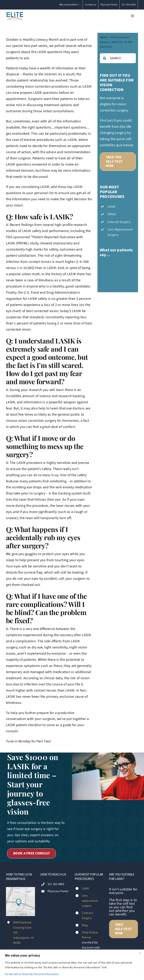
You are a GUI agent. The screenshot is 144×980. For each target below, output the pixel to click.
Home (104, 37)
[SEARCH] (118, 58)
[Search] (105, 58)
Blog (85, 925)
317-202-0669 (56, 884)
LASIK (85, 889)
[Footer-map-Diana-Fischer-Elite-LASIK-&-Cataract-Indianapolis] (20, 889)
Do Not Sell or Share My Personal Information (32, 974)
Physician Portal (58, 891)
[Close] (140, 953)
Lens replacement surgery (90, 901)
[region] (72, 965)
